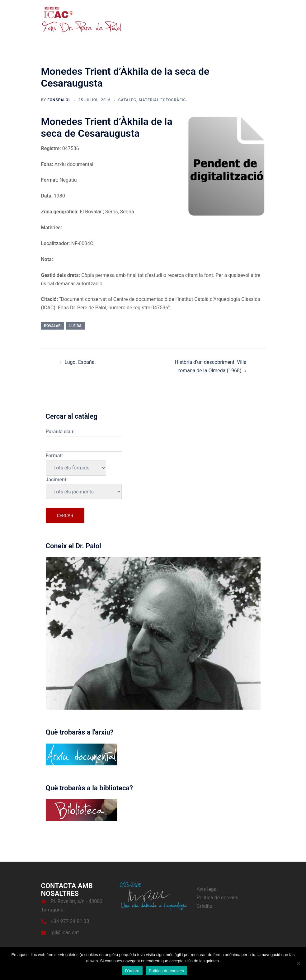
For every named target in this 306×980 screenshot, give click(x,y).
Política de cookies (218, 898)
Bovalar (52, 326)
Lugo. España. (80, 362)
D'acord (132, 971)
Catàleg (127, 100)
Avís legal (207, 889)
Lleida (75, 326)
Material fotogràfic (162, 100)
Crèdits (205, 906)
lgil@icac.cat (65, 932)
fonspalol (59, 100)
